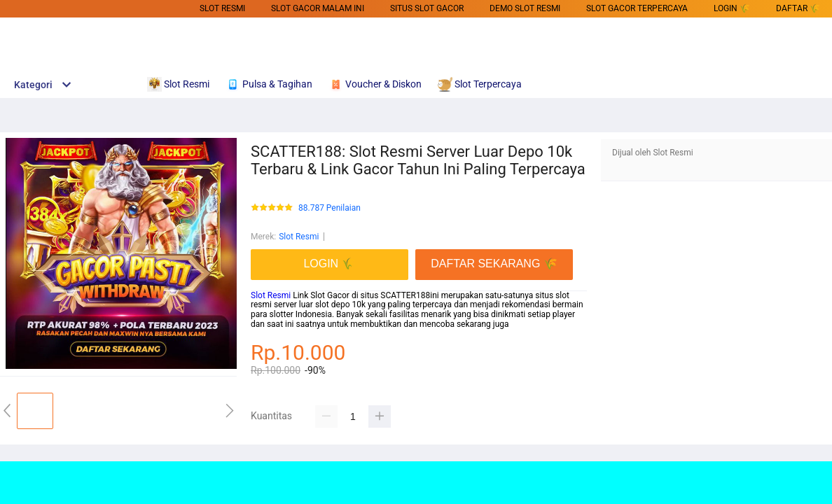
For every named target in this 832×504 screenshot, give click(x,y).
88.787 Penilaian (330, 208)
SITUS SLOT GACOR (427, 8)
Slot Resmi (222, 8)
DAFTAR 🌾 (798, 8)
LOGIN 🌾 (732, 8)
